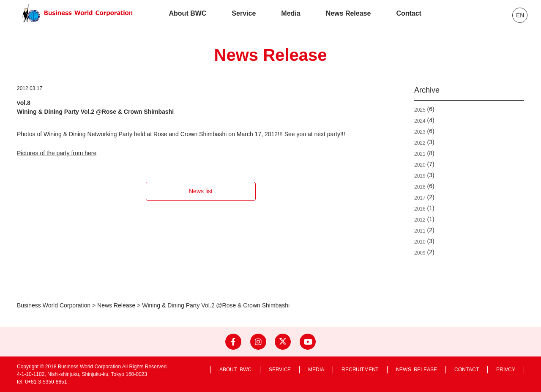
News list (201, 191)
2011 (420, 231)
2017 (420, 198)
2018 (420, 187)
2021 (420, 154)
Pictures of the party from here (57, 153)
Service (244, 13)
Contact (409, 13)
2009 (420, 253)
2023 (420, 132)
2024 (420, 121)
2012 (420, 220)
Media (291, 13)
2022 (420, 143)
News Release (348, 13)
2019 (420, 176)
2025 (420, 110)
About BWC (188, 13)
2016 (420, 209)
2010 (420, 242)
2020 (420, 165)
